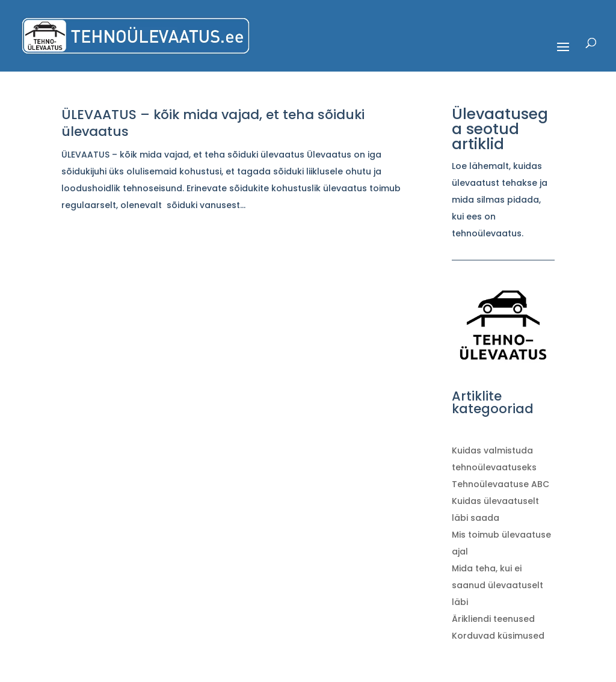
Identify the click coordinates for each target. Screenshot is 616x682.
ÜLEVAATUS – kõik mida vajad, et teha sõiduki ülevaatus (213, 123)
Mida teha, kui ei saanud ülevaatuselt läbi (497, 585)
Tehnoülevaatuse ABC (500, 484)
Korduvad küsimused (498, 636)
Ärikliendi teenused (493, 619)
